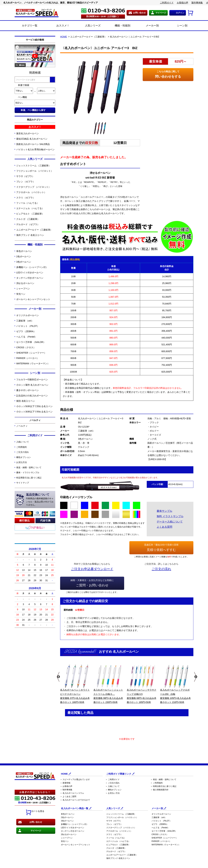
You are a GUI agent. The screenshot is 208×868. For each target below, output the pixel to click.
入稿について (23, 442)
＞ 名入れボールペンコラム (72, 793)
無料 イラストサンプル (170, 516)
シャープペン (23, 289)
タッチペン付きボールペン (30, 278)
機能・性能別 (119, 26)
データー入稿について (170, 522)
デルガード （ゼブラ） (28, 224)
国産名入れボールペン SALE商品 (33, 144)
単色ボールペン (24, 251)
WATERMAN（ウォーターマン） (33, 363)
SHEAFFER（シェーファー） (31, 353)
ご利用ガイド (167, 3)
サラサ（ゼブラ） (25, 176)
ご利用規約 (22, 447)
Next (195, 677)
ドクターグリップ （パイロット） (33, 187)
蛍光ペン (21, 294)
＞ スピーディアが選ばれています (75, 779)
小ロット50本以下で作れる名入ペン (34, 406)
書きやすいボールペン (28, 390)
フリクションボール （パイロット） (35, 171)
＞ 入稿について (113, 786)
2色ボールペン (24, 256)
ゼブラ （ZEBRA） (26, 331)
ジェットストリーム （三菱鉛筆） (33, 166)
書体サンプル (164, 511)
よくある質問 (164, 527)
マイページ (161, 13)
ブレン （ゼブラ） (26, 182)
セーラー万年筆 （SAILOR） (31, 342)
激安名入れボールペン (28, 133)
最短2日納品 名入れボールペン (32, 139)
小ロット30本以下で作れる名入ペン (34, 412)
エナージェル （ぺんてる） (30, 208)
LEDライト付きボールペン (30, 273)
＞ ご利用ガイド (113, 779)
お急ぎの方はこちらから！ (35, 792)
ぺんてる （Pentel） (26, 337)
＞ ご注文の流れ (113, 783)
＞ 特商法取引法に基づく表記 (163, 786)
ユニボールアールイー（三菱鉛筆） (34, 230)
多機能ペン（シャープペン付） (32, 267)
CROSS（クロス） (26, 347)
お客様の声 (182, 3)
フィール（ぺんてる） (28, 203)
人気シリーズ (89, 26)
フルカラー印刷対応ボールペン (32, 380)
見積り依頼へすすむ (161, 547)
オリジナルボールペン (28, 315)
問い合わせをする (168, 74)
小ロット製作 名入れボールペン (32, 385)
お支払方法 (22, 462)
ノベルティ (22, 426)
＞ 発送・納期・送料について (163, 779)
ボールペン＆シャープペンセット (33, 299)
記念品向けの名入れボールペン (32, 396)
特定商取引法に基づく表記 (29, 478)
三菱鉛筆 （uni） (25, 321)
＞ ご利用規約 (157, 783)
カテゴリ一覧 (30, 26)
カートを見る (35, 812)
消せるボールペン (25, 283)
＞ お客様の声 (66, 786)
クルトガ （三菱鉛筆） (28, 219)
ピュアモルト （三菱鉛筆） (30, 214)
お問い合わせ (139, 13)
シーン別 (179, 26)
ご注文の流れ (23, 452)
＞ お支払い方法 (113, 793)
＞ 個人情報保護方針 (159, 790)
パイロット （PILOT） (28, 326)
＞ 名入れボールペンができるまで (75, 800)
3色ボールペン (24, 262)
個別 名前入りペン (26, 401)
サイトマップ (23, 483)
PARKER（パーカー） (28, 358)
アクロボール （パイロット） (31, 192)
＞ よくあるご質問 (68, 797)
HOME (64, 37)
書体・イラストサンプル (28, 473)
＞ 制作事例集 (66, 790)
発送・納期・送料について (29, 467)
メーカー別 (149, 26)
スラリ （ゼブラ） (26, 198)
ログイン (180, 13)
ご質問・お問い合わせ (92, 583)
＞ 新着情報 (65, 783)
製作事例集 (197, 3)
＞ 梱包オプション (114, 790)
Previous (58, 677)
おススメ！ (59, 26)
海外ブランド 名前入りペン (30, 235)
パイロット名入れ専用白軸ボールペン (35, 149)
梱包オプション (24, 457)
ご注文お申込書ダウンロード (92, 569)
